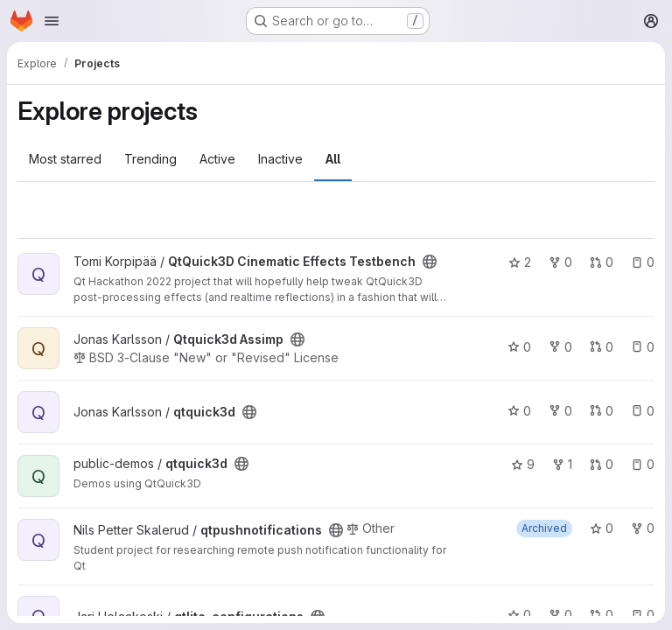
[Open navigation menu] (52, 21)
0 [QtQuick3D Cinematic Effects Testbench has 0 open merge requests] (602, 262)
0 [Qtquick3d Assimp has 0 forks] (560, 347)
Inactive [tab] (280, 159)
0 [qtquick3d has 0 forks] (560, 411)
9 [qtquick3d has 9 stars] (523, 464)
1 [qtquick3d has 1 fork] (562, 464)
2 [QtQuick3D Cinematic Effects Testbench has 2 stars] (520, 262)
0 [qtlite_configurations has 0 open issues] (643, 615)
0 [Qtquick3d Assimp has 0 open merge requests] (602, 347)
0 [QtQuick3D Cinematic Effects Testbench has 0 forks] (560, 262)
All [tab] (333, 159)
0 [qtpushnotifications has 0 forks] (643, 528)
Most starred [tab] (65, 159)
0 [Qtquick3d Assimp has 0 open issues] (643, 347)
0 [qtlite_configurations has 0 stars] (519, 615)
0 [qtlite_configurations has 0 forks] (560, 615)
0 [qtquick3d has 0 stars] (519, 411)
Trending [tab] (150, 159)
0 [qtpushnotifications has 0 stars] (602, 528)
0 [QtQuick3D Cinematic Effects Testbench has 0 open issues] (643, 262)
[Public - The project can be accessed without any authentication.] (430, 262)
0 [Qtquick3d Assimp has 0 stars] (519, 347)
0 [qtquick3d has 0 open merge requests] (602, 411)
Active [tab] (217, 159)
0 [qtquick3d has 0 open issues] (643, 411)
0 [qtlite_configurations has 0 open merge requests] (602, 615)
